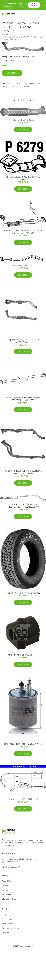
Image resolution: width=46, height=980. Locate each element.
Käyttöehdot (7, 924)
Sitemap (5, 933)
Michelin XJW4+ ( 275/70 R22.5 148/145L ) (23, 593)
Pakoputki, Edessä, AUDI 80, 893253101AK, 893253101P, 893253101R (23, 472)
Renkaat (5, 890)
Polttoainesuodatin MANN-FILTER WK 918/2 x (23, 744)
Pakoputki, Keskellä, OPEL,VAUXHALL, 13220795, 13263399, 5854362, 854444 (23, 506)
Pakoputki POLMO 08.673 (23, 120)
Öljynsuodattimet (20, 57)
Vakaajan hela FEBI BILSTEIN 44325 (23, 655)
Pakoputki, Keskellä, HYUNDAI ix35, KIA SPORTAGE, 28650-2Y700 (23, 399)
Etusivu (5, 35)
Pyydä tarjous (34, 5)
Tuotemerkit (7, 894)
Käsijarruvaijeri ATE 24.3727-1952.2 (23, 799)
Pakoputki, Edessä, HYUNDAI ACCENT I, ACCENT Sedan (23, 341)
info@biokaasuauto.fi (11, 867)
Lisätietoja (12, 73)
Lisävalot (6, 885)
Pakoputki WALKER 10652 (23, 265)
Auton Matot (7, 881)
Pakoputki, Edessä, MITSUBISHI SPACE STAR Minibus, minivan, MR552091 (23, 232)
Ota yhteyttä (7, 919)
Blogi (4, 915)
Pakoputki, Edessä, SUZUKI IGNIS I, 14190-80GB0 (23, 178)
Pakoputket (33, 57)
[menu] (41, 14)
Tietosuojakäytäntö (10, 928)
